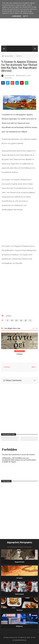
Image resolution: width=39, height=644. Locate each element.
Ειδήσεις (19, 626)
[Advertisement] (19, 32)
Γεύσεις (20, 610)
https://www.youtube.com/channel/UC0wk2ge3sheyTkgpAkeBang (10, 439)
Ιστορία (19, 578)
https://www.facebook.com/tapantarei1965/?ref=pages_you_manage (29, 439)
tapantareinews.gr (20, 640)
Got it (26, 16)
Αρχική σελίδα (9, 56)
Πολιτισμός (19, 594)
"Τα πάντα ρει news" (24, 637)
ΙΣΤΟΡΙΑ (19, 56)
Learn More (16, 16)
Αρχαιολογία (19, 562)
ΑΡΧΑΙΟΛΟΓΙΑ (20, 351)
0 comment (8, 78)
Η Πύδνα (20, 354)
